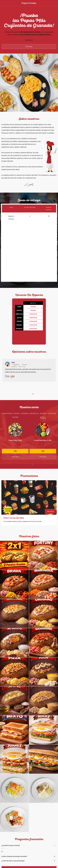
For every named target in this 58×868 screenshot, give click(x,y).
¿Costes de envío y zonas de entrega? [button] (13, 852)
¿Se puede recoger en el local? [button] (11, 837)
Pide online (29, 860)
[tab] (7, 405)
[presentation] (32, 456)
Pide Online (29, 47)
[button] (33, 385)
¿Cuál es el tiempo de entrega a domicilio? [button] (14, 848)
